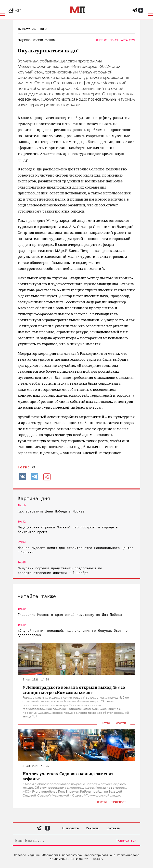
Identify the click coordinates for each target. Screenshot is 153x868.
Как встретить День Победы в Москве (51, 511)
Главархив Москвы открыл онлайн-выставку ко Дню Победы (70, 615)
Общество (24, 40)
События (50, 40)
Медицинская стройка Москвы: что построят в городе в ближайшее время (68, 529)
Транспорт (118, 802)
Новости (37, 40)
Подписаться (126, 840)
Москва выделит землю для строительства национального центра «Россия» (76, 550)
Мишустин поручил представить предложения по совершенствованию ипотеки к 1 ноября (60, 570)
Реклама (92, 828)
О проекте (70, 828)
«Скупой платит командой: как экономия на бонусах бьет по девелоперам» (73, 633)
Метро (106, 723)
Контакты (113, 828)
